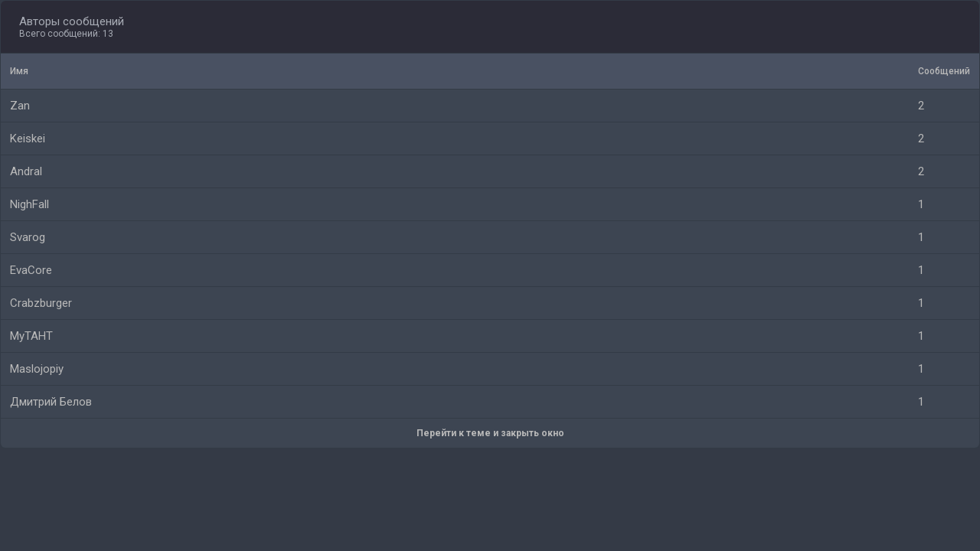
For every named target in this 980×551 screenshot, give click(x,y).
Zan (20, 106)
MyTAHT (31, 336)
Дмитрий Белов (51, 402)
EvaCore (31, 270)
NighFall (29, 204)
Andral (26, 171)
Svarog (28, 237)
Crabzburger (41, 303)
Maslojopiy (37, 369)
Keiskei (28, 139)
